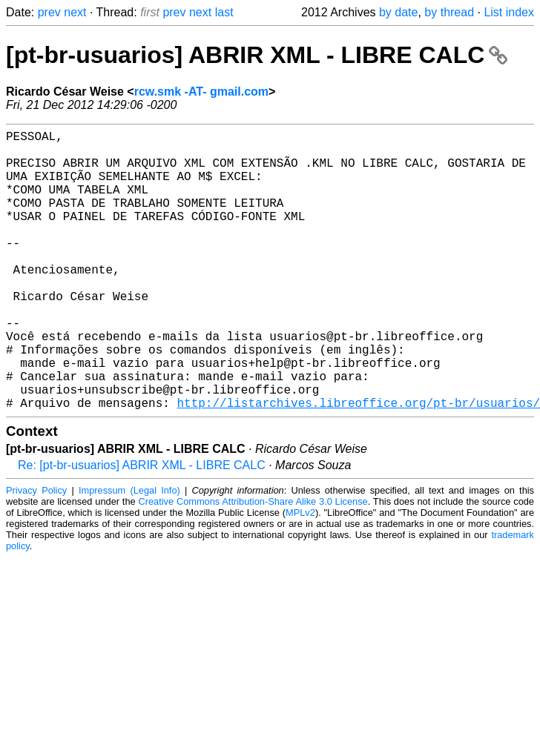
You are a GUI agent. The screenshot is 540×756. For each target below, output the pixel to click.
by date (398, 12)
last (224, 12)
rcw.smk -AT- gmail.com (201, 92)
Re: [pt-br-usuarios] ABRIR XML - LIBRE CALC (142, 527)
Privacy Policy (36, 553)
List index (509, 12)
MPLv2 (300, 575)
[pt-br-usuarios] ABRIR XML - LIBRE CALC (257, 55)
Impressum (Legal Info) (129, 553)
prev (49, 12)
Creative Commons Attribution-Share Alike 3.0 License (253, 564)
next (75, 12)
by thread (449, 12)
